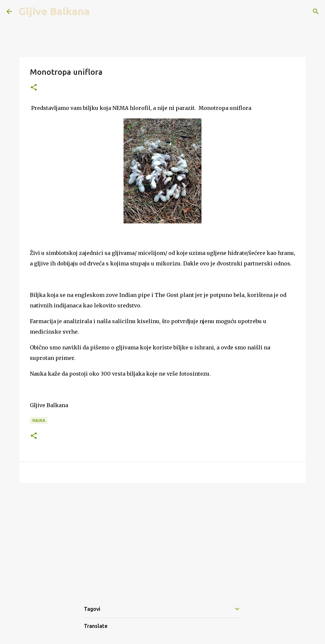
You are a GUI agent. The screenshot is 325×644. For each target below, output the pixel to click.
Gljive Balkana (54, 11)
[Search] (316, 11)
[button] (34, 88)
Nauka (39, 420)
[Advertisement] (162, 539)
